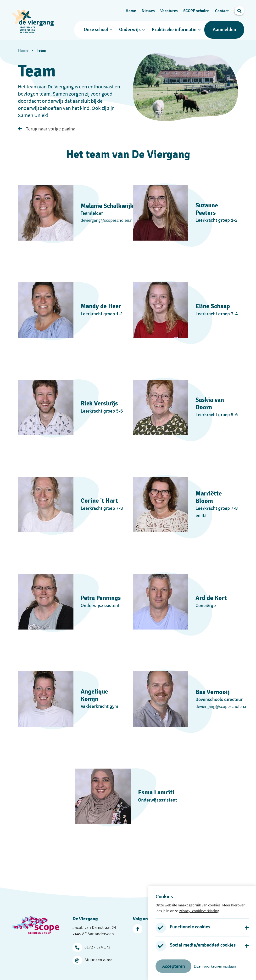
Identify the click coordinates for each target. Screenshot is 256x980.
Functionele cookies (190, 927)
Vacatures (169, 10)
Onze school (96, 28)
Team (42, 48)
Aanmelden (224, 28)
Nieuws (148, 10)
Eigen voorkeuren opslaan (215, 966)
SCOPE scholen (196, 10)
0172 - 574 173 (91, 945)
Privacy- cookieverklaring (199, 911)
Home (131, 10)
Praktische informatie (174, 28)
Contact (222, 10)
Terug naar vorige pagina (47, 126)
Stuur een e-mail (94, 958)
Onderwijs (130, 28)
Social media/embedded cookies (203, 945)
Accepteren (174, 966)
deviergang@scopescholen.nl (107, 218)
